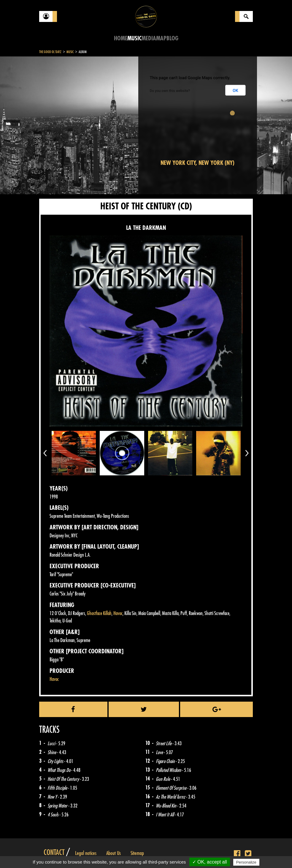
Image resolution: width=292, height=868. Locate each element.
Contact (54, 853)
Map (161, 38)
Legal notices (86, 853)
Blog (172, 38)
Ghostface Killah (99, 613)
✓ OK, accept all (210, 862)
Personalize (246, 862)
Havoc (118, 613)
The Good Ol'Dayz (50, 52)
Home (121, 38)
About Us (114, 853)
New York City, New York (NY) (197, 163)
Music (134, 38)
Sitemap (137, 853)
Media (149, 38)
